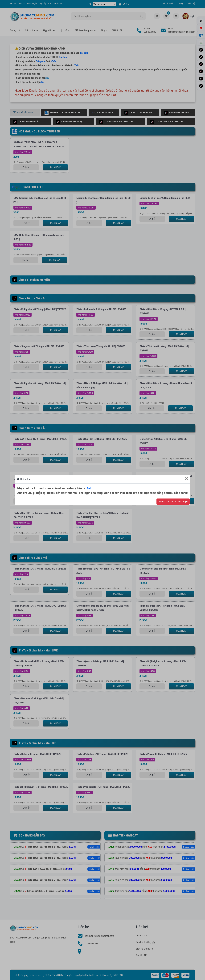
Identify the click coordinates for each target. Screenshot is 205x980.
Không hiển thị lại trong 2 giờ (173, 501)
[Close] (187, 478)
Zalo (89, 488)
